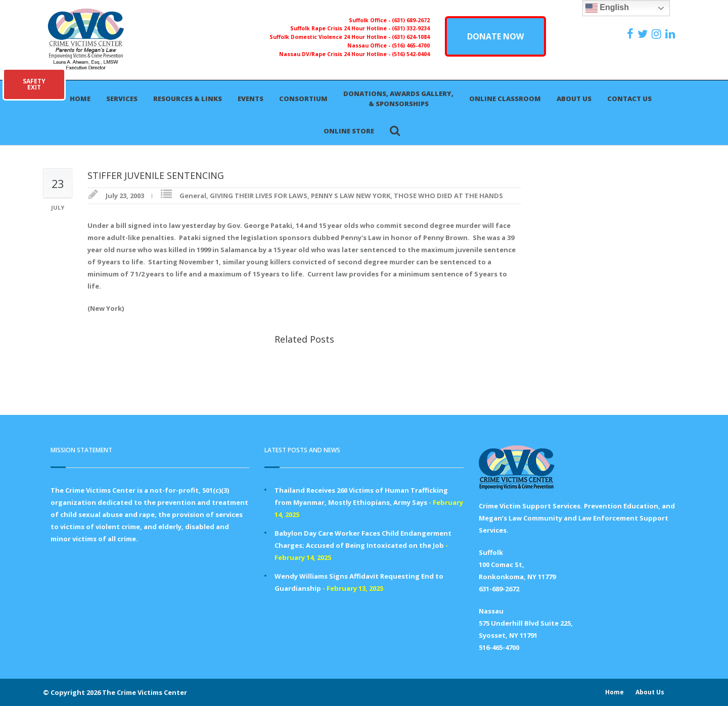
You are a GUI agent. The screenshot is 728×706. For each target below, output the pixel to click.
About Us (574, 99)
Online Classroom (505, 99)
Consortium (303, 99)
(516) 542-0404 (411, 54)
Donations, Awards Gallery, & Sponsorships (398, 99)
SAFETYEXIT (34, 84)
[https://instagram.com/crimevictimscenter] (658, 34)
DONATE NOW (495, 36)
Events (251, 99)
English (607, 8)
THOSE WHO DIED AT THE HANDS (448, 196)
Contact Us (629, 99)
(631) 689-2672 (411, 20)
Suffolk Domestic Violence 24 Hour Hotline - (331, 37)
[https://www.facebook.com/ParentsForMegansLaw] (631, 34)
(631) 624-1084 (411, 37)
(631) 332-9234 (411, 28)
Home (80, 99)
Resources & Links (188, 99)
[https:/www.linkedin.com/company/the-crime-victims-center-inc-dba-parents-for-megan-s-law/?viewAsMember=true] (671, 34)
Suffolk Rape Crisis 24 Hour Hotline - (341, 28)
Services (122, 99)
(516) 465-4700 (411, 45)
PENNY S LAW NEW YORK (351, 196)
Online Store (349, 131)
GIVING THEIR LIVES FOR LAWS (259, 196)
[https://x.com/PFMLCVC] (644, 34)
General (193, 196)
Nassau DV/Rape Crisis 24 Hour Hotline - (335, 54)
